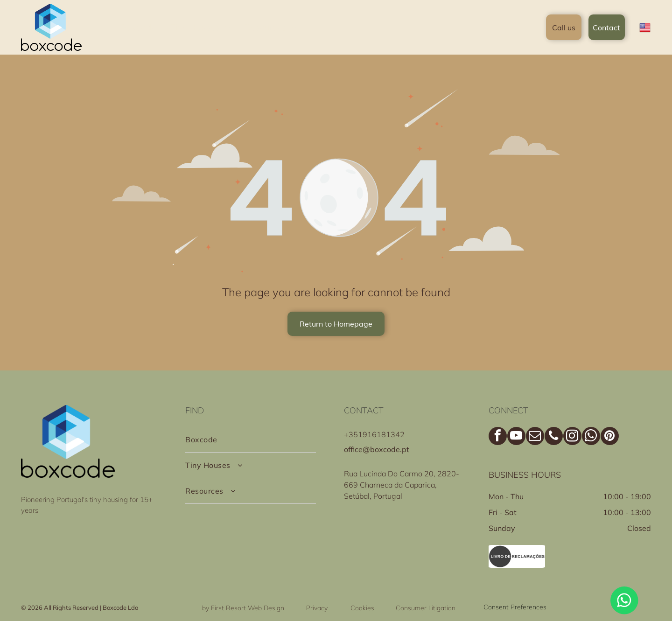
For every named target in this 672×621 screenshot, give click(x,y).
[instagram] (572, 437)
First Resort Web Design (248, 608)
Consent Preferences (515, 607)
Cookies (362, 608)
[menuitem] (139, 27)
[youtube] (516, 437)
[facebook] (498, 437)
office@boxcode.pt (377, 449)
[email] (535, 437)
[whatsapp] (591, 437)
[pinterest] (610, 437)
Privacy (317, 608)
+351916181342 (374, 434)
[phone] (554, 437)
